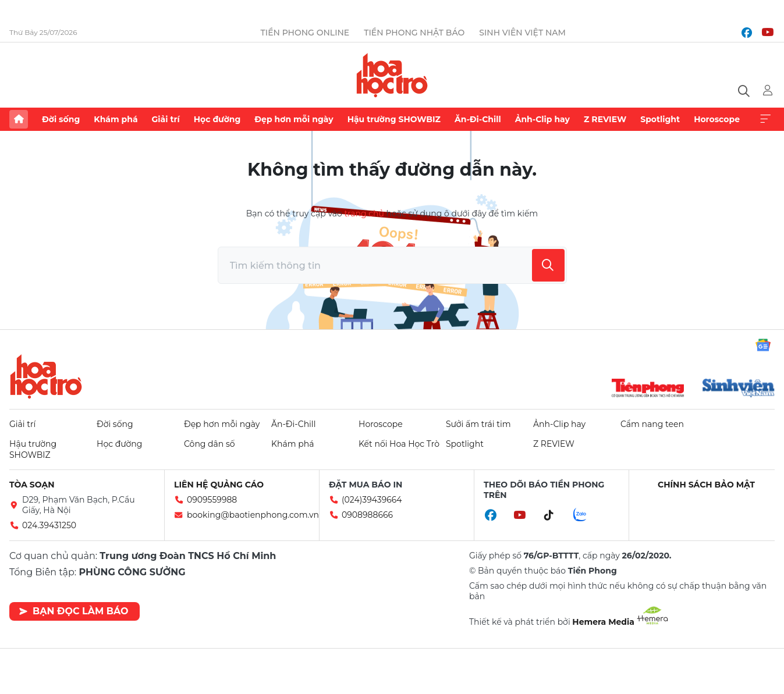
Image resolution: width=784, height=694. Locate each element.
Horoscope (717, 119)
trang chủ (364, 213)
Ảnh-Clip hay (542, 119)
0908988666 (367, 515)
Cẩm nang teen (652, 424)
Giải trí (166, 119)
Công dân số (210, 444)
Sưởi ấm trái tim (478, 424)
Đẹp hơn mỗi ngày (294, 119)
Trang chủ (19, 119)
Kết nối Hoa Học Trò (399, 444)
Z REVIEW (605, 119)
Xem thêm (765, 119)
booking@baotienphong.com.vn (253, 515)
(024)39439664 (372, 500)
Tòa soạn (32, 485)
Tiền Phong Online (305, 33)
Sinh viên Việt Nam (522, 33)
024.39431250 (49, 525)
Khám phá (116, 119)
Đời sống (61, 119)
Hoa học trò (46, 376)
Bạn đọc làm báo (74, 611)
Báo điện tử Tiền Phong (392, 75)
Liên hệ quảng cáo (219, 485)
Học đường (217, 119)
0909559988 (212, 500)
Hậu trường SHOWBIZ (394, 119)
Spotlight (660, 119)
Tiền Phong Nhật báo (414, 33)
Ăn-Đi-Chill (478, 119)
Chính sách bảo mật (706, 485)
